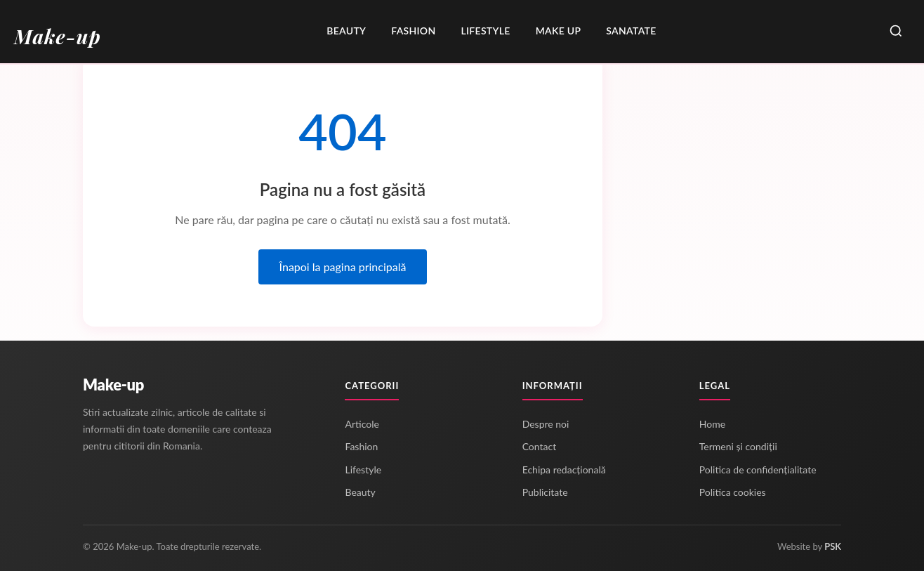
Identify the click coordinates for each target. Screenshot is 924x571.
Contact (540, 446)
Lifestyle (485, 31)
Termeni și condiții (738, 446)
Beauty (346, 31)
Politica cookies (733, 492)
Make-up (113, 385)
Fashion (413, 31)
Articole (362, 424)
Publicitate (545, 492)
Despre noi (546, 424)
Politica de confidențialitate (758, 470)
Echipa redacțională (564, 470)
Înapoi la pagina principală (343, 267)
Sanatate (631, 31)
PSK (833, 546)
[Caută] (896, 32)
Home (712, 424)
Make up (559, 31)
